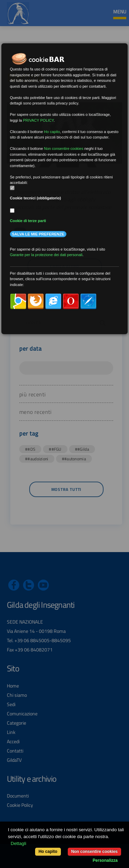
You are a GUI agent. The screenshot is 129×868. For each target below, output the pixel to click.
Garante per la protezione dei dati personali (46, 255)
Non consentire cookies (94, 851)
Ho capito (48, 851)
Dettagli (18, 843)
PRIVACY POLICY (38, 120)
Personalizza (105, 860)
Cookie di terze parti (28, 221)
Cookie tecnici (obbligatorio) (36, 198)
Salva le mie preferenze (38, 234)
